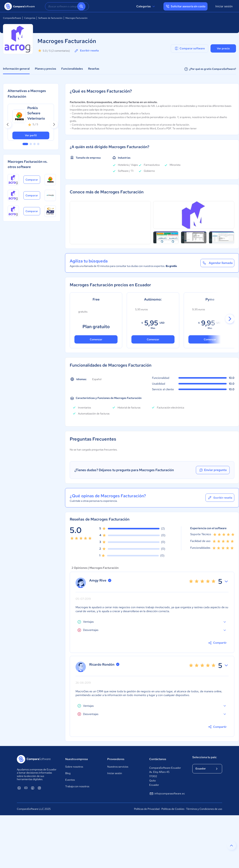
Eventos (70, 780)
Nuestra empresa (76, 759)
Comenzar (153, 339)
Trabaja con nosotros (77, 786)
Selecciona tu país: (205, 757)
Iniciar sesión (224, 6)
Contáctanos (158, 759)
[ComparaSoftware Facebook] (33, 788)
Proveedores (116, 759)
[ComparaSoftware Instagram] (39, 788)
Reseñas (94, 69)
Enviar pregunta (213, 470)
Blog (68, 773)
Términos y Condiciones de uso (204, 809)
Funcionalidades (72, 69)
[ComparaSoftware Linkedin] (19, 788)
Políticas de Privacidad (147, 809)
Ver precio (223, 48)
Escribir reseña (86, 51)
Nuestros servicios (118, 767)
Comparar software (190, 48)
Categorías (146, 6)
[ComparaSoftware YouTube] (26, 788)
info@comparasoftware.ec (167, 794)
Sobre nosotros (74, 767)
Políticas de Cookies (173, 809)
